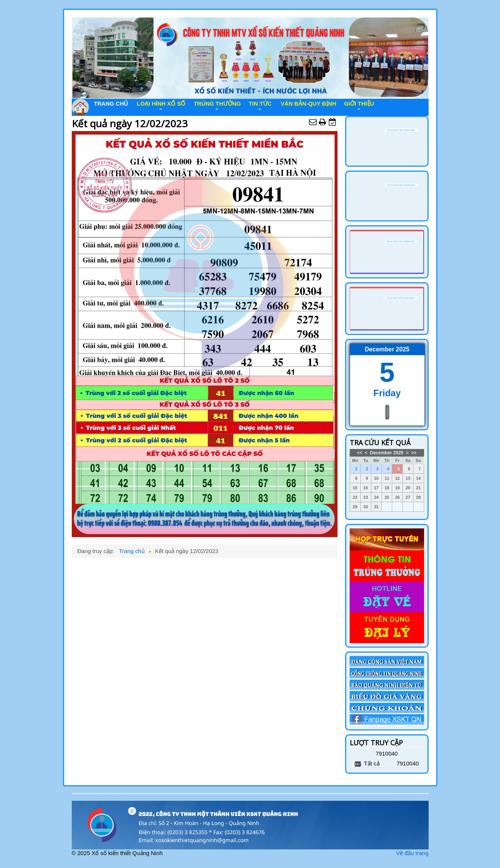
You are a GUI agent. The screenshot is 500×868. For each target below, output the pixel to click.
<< (360, 453)
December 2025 (386, 453)
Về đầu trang (412, 853)
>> (414, 453)
